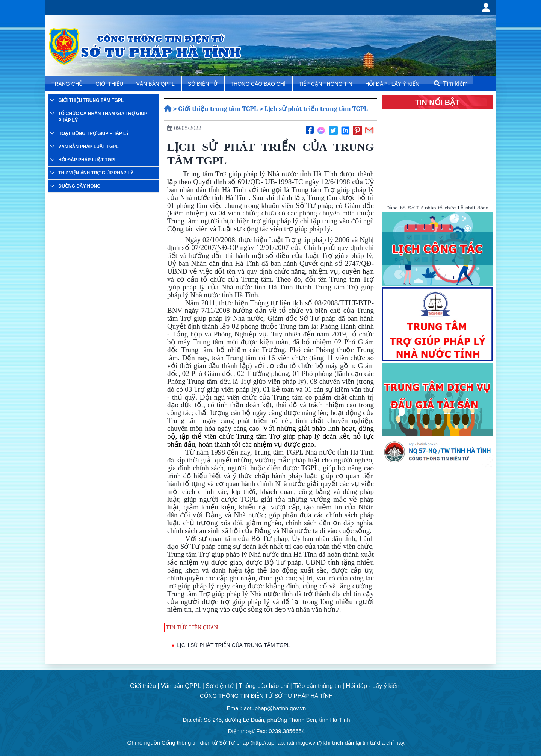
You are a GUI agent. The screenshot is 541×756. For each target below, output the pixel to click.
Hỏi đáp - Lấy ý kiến (392, 84)
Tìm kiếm (450, 84)
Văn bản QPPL (156, 84)
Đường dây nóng (79, 186)
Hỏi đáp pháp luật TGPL (88, 160)
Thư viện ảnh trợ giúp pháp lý (96, 173)
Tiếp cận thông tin (326, 84)
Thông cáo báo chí (258, 84)
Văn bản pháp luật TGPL (88, 147)
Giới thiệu (110, 84)
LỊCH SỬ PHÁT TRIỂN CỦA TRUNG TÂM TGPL (233, 645)
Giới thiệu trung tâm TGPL (91, 100)
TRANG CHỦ (68, 84)
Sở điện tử (203, 84)
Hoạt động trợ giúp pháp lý (94, 133)
